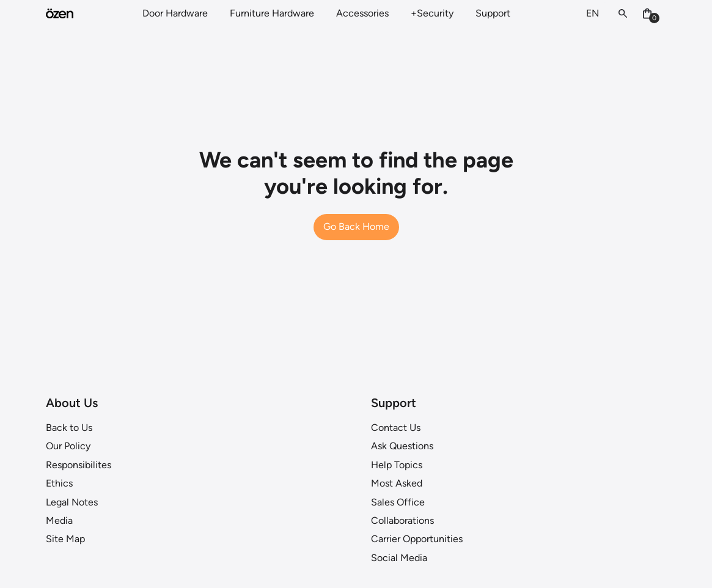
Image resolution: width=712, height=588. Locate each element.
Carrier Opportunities (417, 539)
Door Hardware (175, 13)
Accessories (362, 13)
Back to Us (69, 428)
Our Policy (68, 446)
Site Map (65, 539)
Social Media (399, 558)
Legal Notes (72, 502)
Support (493, 13)
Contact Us (396, 428)
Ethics (59, 483)
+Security (432, 13)
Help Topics (397, 465)
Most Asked (397, 483)
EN (593, 13)
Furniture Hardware (272, 13)
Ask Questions (402, 446)
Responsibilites (79, 465)
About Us (72, 403)
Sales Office (398, 502)
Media (59, 520)
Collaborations (402, 520)
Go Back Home (356, 226)
